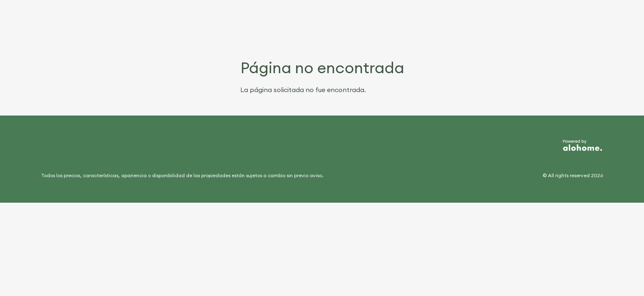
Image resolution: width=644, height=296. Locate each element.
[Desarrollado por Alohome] (582, 145)
